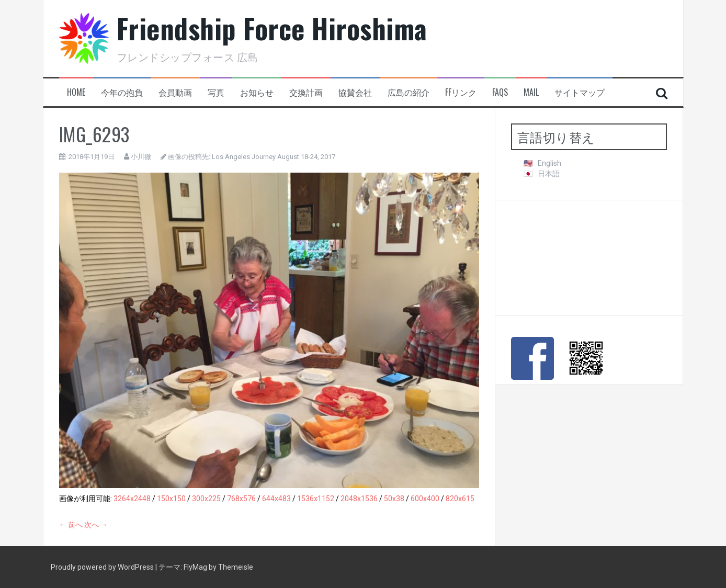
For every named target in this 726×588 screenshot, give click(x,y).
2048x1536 (359, 499)
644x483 (276, 499)
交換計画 (306, 92)
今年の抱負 (122, 92)
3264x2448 (132, 499)
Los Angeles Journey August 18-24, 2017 (274, 157)
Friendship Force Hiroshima (272, 28)
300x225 (206, 499)
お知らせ (257, 92)
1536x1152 (316, 499)
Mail (531, 92)
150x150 (171, 499)
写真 (216, 92)
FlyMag (195, 567)
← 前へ (71, 525)
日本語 (549, 174)
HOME (76, 92)
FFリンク (461, 92)
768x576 (241, 499)
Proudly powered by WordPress (103, 567)
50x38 (394, 499)
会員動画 (175, 92)
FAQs (500, 92)
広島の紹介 (409, 92)
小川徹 (141, 157)
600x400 (425, 499)
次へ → (96, 525)
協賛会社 (355, 92)
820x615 (460, 499)
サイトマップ (580, 92)
